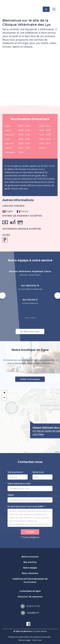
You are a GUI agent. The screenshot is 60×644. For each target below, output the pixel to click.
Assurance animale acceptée (22, 229)
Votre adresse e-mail (19, 484)
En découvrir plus (30, 331)
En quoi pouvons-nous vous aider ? (26, 506)
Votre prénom (15, 472)
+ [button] (4, 393)
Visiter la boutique (30, 379)
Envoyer (30, 532)
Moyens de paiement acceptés (22, 216)
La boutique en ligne (30, 591)
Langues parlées (14, 206)
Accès (6, 235)
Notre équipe (30, 568)
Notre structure (30, 557)
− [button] (4, 398)
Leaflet (57, 452)
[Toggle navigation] (54, 9)
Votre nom (38, 472)
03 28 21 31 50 (30, 606)
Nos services (30, 562)
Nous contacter (30, 573)
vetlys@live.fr (30, 613)
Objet (11, 495)
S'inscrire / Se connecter (30, 597)
